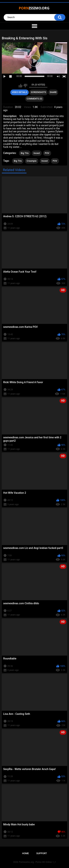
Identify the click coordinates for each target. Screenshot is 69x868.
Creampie (32, 161)
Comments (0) (34, 99)
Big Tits (25, 153)
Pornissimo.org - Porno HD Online (35, 862)
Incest (37, 153)
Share (53, 92)
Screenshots (38, 92)
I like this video (21, 86)
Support (42, 853)
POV (47, 153)
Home (25, 853)
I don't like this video (25, 86)
